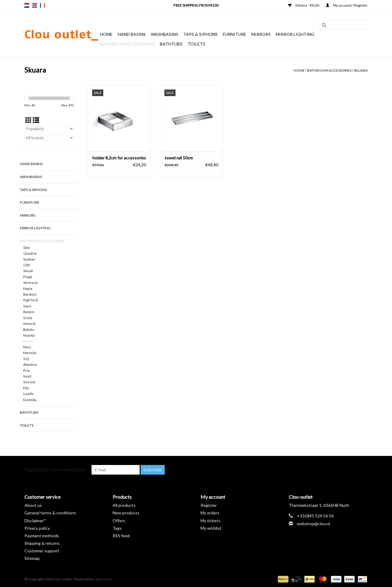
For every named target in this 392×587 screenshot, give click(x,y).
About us (33, 505)
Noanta (29, 335)
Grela (28, 318)
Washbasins (165, 34)
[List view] (36, 120)
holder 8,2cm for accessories (119, 158)
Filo (26, 388)
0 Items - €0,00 (304, 5)
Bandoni (30, 294)
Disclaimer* (35, 521)
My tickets (210, 521)
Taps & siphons (201, 34)
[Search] (344, 25)
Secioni (29, 382)
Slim (26, 248)
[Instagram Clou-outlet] (363, 470)
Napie (28, 289)
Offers (119, 521)
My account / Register (347, 5)
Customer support (42, 551)
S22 (26, 359)
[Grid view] (28, 120)
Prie (26, 370)
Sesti (27, 376)
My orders (210, 513)
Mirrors (261, 34)
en (35, 5)
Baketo (29, 330)
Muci (27, 347)
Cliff (26, 265)
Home (106, 34)
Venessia (30, 283)
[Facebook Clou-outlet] (331, 470)
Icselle (28, 394)
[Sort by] (49, 129)
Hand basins (132, 34)
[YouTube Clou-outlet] (352, 470)
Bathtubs (171, 44)
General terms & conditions (50, 513)
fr (42, 5)
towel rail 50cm (179, 158)
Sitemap (32, 558)
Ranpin (29, 312)
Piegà (28, 277)
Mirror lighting (295, 34)
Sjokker (29, 259)
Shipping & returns (42, 543)
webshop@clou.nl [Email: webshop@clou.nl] (313, 524)
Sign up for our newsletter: (56, 470)
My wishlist (211, 528)
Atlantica (30, 364)
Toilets (196, 44)
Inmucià (29, 323)
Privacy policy (37, 528)
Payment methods (42, 536)
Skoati (28, 271)
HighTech (31, 300)
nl (27, 5)
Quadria (30, 253)
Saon (27, 306)
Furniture (235, 34)
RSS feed (121, 536)
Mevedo (30, 353)
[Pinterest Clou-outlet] (342, 470)
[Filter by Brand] (49, 138)
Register (209, 505)
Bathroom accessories (127, 44)
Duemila (30, 400)
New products (126, 513)
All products (124, 505)
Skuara (361, 70)
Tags (117, 528)
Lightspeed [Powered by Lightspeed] (103, 579)
